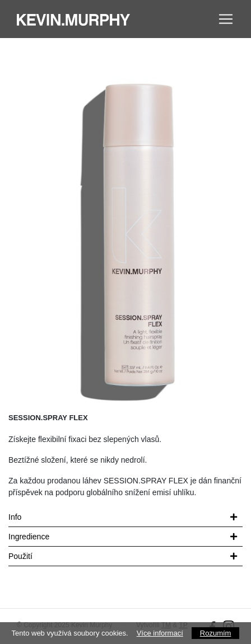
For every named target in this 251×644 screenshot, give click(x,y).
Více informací (160, 633)
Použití (20, 556)
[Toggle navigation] (226, 19)
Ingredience (29, 537)
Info (15, 517)
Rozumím (216, 633)
